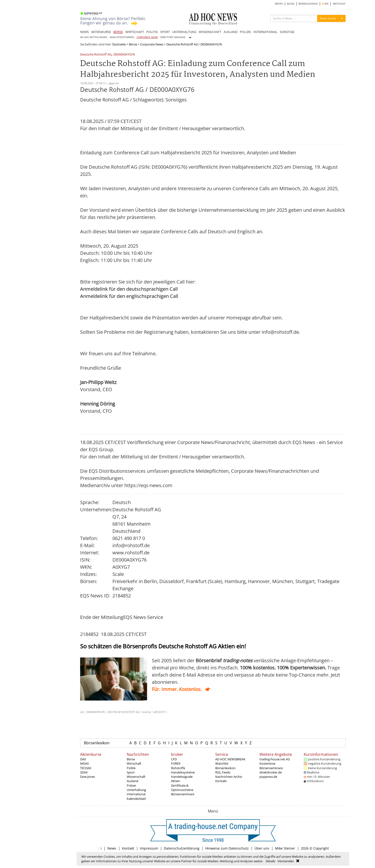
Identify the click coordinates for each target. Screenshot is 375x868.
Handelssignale (182, 777)
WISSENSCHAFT (210, 32)
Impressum (149, 848)
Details (270, 861)
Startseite (119, 44)
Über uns (262, 848)
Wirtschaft (134, 763)
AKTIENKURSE (101, 32)
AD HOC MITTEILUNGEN (94, 37)
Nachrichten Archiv (229, 777)
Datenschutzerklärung (182, 848)
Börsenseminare (183, 794)
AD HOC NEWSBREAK (230, 759)
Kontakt (221, 781)
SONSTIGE (287, 32)
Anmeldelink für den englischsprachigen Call (129, 296)
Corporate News (152, 44)
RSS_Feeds (223, 772)
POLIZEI (245, 32)
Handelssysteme (183, 772)
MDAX (85, 763)
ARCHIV (279, 4)
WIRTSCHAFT (135, 32)
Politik (131, 768)
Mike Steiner (285, 848)
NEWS (84, 32)
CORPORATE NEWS (147, 37)
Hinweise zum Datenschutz (227, 848)
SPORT (165, 32)
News (112, 848)
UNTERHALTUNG (184, 32)
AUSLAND (231, 32)
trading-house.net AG (275, 759)
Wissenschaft (136, 777)
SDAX (84, 772)
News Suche (328, 18)
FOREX (176, 763)
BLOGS (291, 4)
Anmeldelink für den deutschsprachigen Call (129, 289)
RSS (325, 4)
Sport (131, 772)
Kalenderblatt (136, 799)
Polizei (131, 785)
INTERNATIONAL (265, 32)
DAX (83, 759)
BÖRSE (118, 32)
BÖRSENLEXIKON (308, 4)
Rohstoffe (178, 768)
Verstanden (286, 861)
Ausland (132, 781)
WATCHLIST (339, 4)
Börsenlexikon (97, 743)
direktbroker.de (271, 772)
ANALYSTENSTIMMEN (122, 37)
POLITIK (152, 32)
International (136, 794)
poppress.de (268, 777)
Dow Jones (88, 777)
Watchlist (222, 763)
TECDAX (86, 768)
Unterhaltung (136, 790)
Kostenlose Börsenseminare (271, 766)
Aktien (176, 781)
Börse (133, 44)
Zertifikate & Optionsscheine (182, 788)
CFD (174, 759)
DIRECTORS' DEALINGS (173, 37)
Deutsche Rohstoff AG (96, 55)
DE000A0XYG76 (124, 55)
